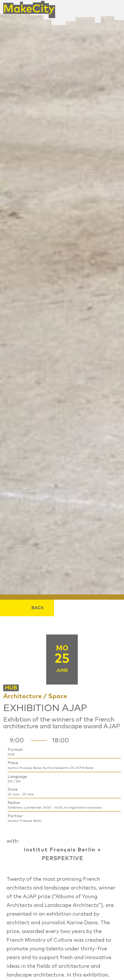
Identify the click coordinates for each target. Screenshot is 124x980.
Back (38, 608)
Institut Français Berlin (60, 850)
